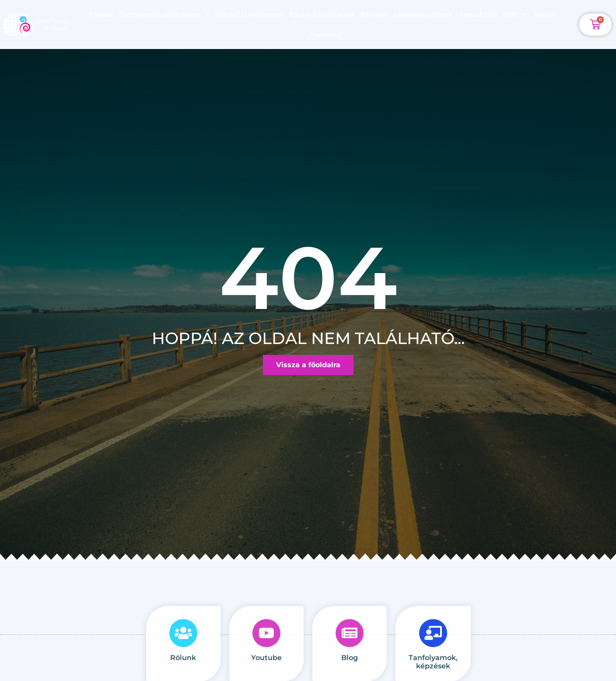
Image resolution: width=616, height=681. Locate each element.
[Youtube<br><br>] (266, 648)
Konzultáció (478, 14)
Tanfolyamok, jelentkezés (164, 14)
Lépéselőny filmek (424, 14)
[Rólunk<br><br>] (183, 648)
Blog (350, 673)
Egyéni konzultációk (322, 14)
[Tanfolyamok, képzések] (433, 648)
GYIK (515, 14)
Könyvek (374, 14)
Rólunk (545, 14)
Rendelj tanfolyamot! (249, 14)
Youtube (266, 673)
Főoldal (101, 14)
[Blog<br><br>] (350, 648)
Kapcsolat (326, 35)
